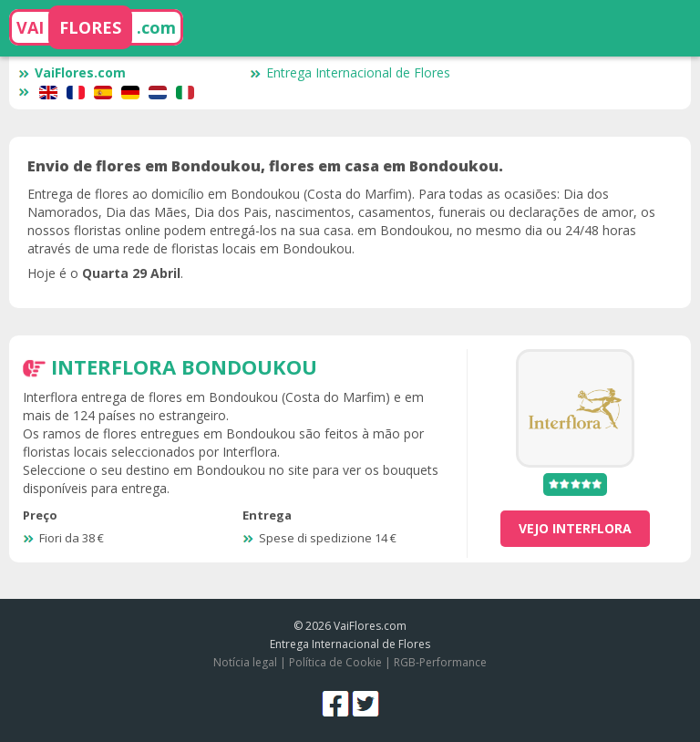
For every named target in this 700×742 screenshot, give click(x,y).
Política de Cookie (335, 662)
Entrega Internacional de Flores (350, 72)
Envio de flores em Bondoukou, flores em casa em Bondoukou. (265, 166)
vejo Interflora (575, 528)
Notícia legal (245, 662)
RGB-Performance (440, 662)
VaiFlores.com (72, 72)
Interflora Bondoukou (184, 366)
